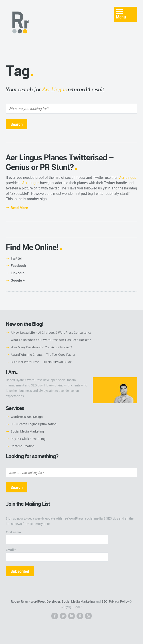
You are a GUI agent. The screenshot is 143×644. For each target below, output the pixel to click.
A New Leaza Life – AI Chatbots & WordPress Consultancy (51, 332)
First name (13, 532)
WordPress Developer (45, 601)
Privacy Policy (119, 601)
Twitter (16, 258)
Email (11, 550)
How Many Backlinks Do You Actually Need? (41, 347)
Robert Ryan (19, 601)
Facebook (18, 266)
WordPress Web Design (27, 417)
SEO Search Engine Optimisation (34, 424)
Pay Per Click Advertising (28, 439)
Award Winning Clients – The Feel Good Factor (43, 355)
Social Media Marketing (27, 431)
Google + (18, 280)
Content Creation (23, 446)
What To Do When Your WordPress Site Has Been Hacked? (51, 340)
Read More (19, 208)
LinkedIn (18, 273)
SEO (104, 601)
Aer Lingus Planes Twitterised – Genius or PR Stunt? (60, 162)
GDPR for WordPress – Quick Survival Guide (41, 362)
